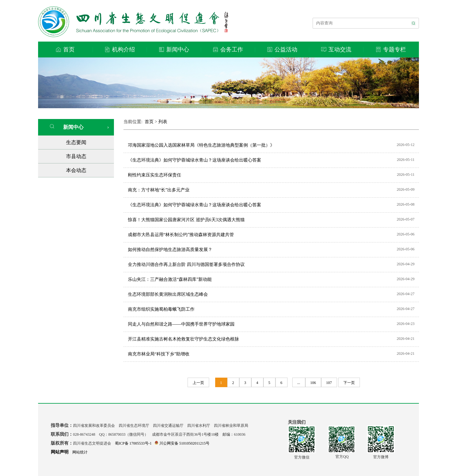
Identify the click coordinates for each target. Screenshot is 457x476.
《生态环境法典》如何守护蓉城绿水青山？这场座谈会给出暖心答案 (195, 160)
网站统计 (80, 452)
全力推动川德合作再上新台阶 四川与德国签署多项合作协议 (186, 264)
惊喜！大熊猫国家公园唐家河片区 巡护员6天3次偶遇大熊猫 (186, 220)
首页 (149, 122)
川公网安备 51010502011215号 (182, 443)
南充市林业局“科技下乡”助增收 (159, 354)
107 (329, 383)
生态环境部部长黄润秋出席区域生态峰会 (168, 294)
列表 (163, 122)
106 (313, 383)
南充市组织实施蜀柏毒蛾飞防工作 (161, 309)
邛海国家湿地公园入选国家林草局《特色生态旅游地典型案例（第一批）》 (201, 145)
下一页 (349, 383)
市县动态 (76, 156)
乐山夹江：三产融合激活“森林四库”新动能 (170, 279)
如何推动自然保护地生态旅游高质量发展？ (170, 250)
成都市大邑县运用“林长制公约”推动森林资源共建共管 (181, 235)
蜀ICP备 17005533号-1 (133, 443)
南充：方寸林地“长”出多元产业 (159, 190)
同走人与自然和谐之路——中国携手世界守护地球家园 (181, 324)
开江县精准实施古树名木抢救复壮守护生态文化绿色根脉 (183, 339)
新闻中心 (66, 127)
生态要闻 (76, 142)
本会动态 (76, 170)
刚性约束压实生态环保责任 (155, 175)
